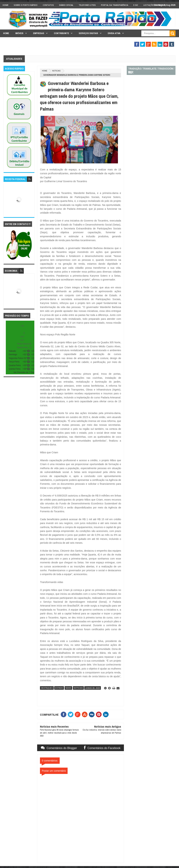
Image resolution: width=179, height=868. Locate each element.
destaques (47, 688)
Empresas (39, 33)
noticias (56, 71)
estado (59, 688)
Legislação (10, 48)
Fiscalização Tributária (144, 40)
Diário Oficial (66, 5)
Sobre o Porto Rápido (26, 5)
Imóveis (19, 33)
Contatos (48, 5)
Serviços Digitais (88, 33)
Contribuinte (61, 33)
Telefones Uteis (87, 5)
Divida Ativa (114, 33)
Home (6, 5)
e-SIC (136, 5)
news (68, 688)
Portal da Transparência (115, 5)
